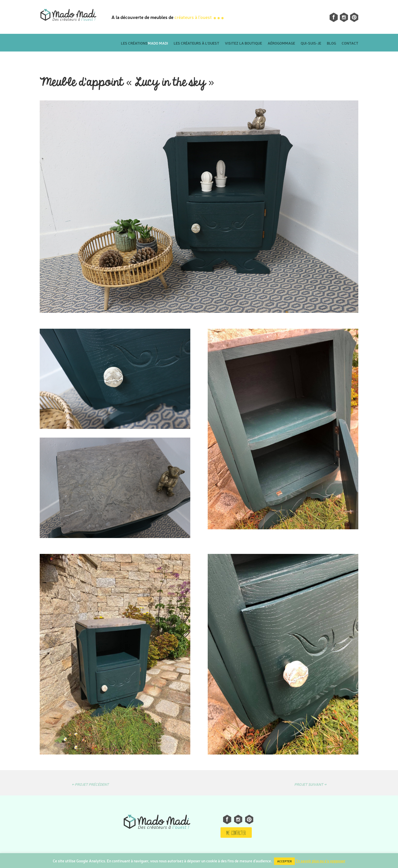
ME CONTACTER (236, 832)
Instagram (341, 17)
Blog (331, 44)
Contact (350, 44)
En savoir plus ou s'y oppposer (321, 861)
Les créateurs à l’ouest (196, 44)
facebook (331, 17)
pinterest (354, 17)
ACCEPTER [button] (284, 861)
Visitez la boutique (243, 44)
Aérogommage (281, 44)
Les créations (144, 44)
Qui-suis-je (311, 44)
